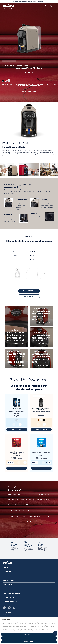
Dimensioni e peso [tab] (12, 246)
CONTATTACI (29, 521)
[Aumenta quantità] (20, 424)
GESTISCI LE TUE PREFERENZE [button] (29, 638)
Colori (4, 77)
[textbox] (10, 463)
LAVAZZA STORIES (8, 580)
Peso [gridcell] (14, 263)
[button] (56, 1)
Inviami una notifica (29, 92)
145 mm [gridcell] (32, 251)
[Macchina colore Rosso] (6, 81)
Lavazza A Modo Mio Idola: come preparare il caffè (42, 316)
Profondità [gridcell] (15, 255)
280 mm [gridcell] (32, 259)
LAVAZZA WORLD (8, 589)
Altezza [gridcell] (14, 259)
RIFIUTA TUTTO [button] (29, 642)
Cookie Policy (27, 631)
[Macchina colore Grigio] (9, 81)
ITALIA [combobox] (5, 614)
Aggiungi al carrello (17, 430)
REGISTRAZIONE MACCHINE (11, 593)
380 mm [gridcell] (32, 255)
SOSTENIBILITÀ (7, 585)
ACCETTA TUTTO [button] (29, 634)
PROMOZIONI (7, 576)
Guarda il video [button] (20, 344)
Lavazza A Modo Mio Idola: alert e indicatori (41, 338)
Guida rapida (29, 296)
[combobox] (10, 463)
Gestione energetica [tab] (28, 246)
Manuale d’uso (29, 291)
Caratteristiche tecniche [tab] (46, 246)
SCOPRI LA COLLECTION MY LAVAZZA (28, 545)
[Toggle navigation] (55, 6)
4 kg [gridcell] (31, 263)
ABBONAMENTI (7, 572)
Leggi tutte (45, 494)
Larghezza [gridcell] (15, 251)
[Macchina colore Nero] (3, 81)
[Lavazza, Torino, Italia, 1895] (8, 6)
